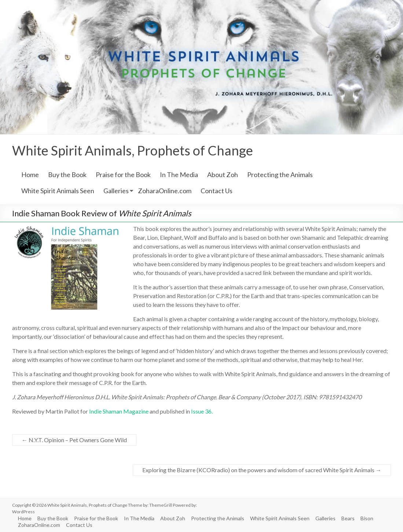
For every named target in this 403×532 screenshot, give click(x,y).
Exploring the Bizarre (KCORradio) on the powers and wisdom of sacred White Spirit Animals (262, 470)
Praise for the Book (123, 175)
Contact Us (217, 191)
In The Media (179, 175)
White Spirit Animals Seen (58, 191)
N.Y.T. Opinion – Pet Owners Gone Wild (74, 440)
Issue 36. (202, 411)
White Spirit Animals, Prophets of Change (133, 150)
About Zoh (223, 175)
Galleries (116, 191)
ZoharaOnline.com (165, 191)
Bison (367, 518)
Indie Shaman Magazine (119, 411)
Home (30, 175)
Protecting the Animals (280, 175)
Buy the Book (67, 175)
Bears (348, 518)
